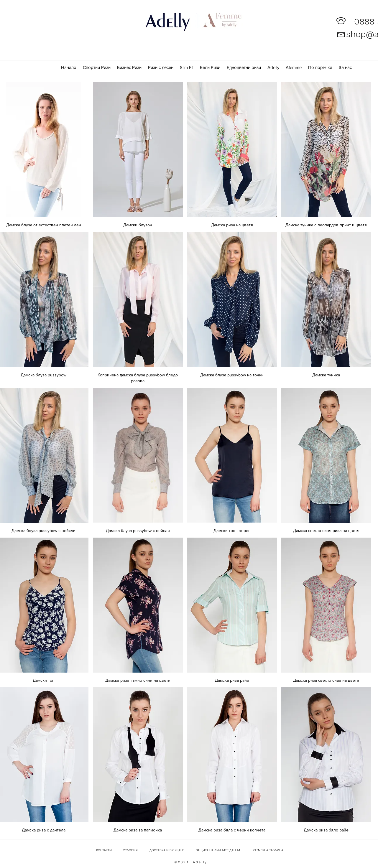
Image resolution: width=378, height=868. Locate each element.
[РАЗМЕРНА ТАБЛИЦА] (268, 850)
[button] (294, 67)
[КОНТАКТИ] (103, 850)
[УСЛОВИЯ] (130, 850)
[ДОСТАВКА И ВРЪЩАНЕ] (167, 850)
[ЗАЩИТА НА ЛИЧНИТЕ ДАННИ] (218, 850)
